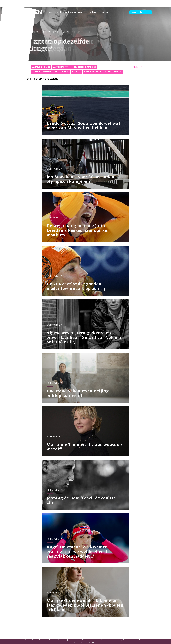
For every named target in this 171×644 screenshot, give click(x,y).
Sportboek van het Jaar (74, 12)
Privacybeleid (74, 640)
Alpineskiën (40, 67)
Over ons (105, 12)
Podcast (93, 12)
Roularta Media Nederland (138, 640)
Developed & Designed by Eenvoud (85, 642)
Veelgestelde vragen (39, 640)
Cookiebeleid (62, 640)
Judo (75, 72)
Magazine (51, 12)
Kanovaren (91, 72)
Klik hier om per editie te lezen (39, 79)
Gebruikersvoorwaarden (89, 640)
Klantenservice (106, 640)
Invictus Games (83, 67)
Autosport (60, 67)
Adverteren (25, 640)
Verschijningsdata (120, 640)
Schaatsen (111, 72)
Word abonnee (141, 12)
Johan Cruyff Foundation (49, 72)
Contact (51, 640)
